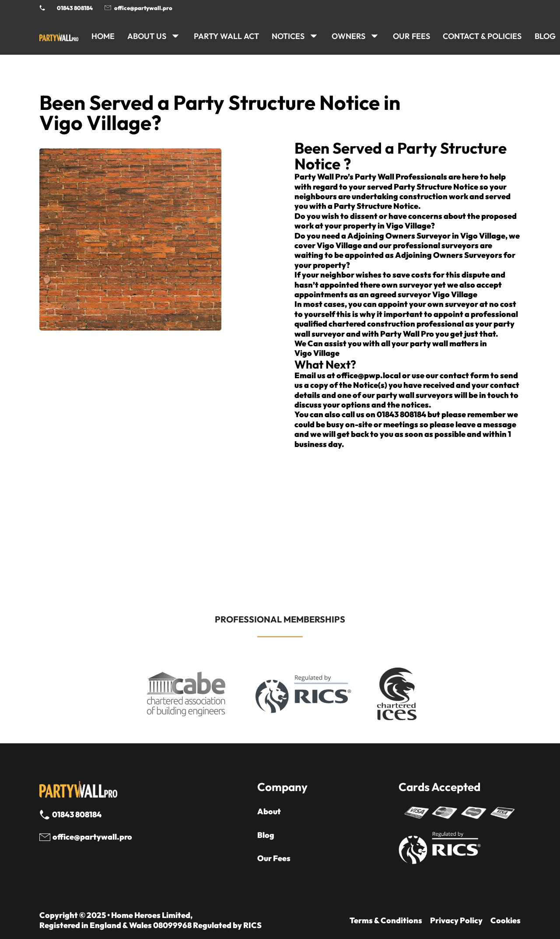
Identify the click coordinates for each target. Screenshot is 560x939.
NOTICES (288, 36)
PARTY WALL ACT (226, 36)
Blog (266, 835)
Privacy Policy (456, 921)
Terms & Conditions (386, 921)
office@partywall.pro (143, 8)
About (269, 812)
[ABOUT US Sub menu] (175, 36)
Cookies (506, 921)
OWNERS (348, 36)
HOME (103, 36)
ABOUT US (147, 36)
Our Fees (411, 36)
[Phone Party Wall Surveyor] (42, 8)
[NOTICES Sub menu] (314, 36)
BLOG (545, 36)
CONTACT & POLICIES (482, 36)
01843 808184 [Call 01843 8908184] (75, 8)
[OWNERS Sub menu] (374, 36)
